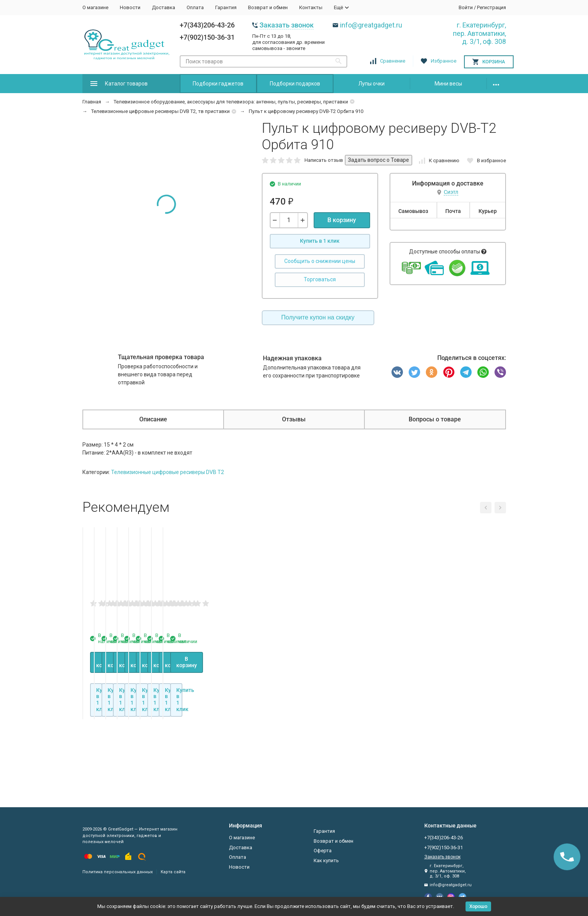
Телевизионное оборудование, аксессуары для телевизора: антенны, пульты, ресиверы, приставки (231, 102)
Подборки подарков (295, 84)
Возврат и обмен (268, 7)
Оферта (323, 851)
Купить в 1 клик (320, 241)
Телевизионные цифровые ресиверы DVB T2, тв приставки (160, 111)
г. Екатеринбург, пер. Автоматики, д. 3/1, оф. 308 (479, 33)
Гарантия (226, 7)
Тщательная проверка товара (161, 357)
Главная (92, 102)
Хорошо (478, 906)
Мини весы (448, 84)
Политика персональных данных (118, 872)
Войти (466, 7)
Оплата (195, 7)
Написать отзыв (324, 160)
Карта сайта (173, 872)
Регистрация (491, 7)
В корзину (342, 220)
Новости (130, 7)
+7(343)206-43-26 (207, 25)
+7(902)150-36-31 (207, 37)
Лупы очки (371, 84)
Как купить (326, 860)
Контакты (311, 7)
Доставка (164, 7)
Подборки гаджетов (218, 84)
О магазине (95, 7)
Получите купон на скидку (318, 317)
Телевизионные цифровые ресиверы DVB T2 (168, 472)
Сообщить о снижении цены (320, 261)
